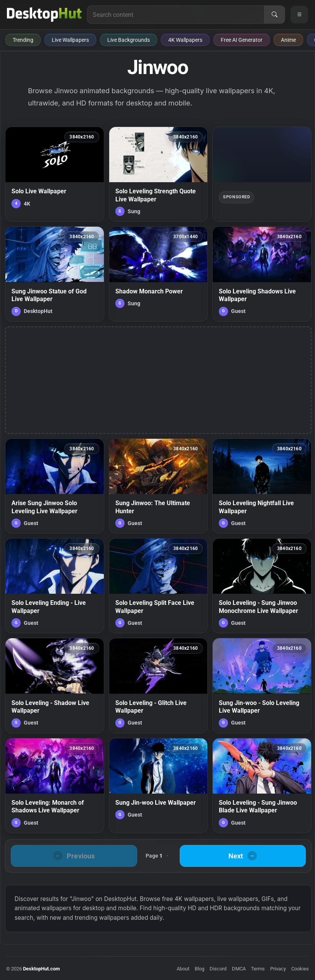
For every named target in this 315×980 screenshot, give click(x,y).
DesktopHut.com (41, 969)
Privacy (278, 969)
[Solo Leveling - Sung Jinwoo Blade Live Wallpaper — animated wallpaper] (262, 786)
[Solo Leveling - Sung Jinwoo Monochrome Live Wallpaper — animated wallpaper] (262, 586)
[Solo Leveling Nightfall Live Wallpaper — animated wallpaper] (262, 486)
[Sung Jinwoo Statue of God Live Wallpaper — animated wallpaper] (55, 274)
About (183, 969)
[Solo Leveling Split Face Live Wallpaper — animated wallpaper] (158, 586)
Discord (218, 969)
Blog (199, 969)
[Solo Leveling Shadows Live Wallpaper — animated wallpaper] (262, 274)
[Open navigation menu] (299, 15)
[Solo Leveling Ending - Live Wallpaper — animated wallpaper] (55, 586)
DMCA (239, 969)
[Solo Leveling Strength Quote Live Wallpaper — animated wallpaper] (158, 174)
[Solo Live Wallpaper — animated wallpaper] (55, 174)
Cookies (300, 969)
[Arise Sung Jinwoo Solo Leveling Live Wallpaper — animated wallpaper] (55, 486)
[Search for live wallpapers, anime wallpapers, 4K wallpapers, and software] (176, 15)
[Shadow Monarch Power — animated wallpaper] (158, 274)
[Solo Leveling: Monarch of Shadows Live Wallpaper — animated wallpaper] (55, 786)
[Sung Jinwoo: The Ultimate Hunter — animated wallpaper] (158, 486)
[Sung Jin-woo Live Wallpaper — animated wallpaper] (158, 786)
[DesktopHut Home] (44, 15)
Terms (258, 969)
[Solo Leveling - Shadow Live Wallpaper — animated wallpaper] (55, 685)
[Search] (274, 15)
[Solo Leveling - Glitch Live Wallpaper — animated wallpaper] (158, 685)
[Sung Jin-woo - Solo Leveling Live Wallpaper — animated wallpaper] (262, 685)
